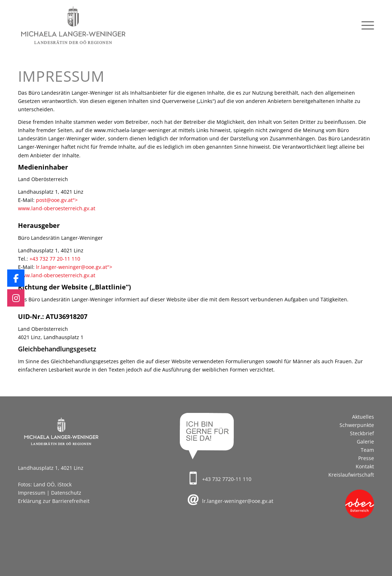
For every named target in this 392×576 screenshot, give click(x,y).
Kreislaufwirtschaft (351, 475)
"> (75, 200)
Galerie (365, 442)
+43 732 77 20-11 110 (55, 259)
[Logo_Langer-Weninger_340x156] (73, 25)
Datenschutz (66, 493)
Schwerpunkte (357, 425)
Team (367, 450)
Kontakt (365, 466)
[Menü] (365, 25)
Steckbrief (362, 433)
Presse (366, 458)
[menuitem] (365, 25)
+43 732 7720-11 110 (227, 479)
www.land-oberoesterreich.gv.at (57, 208)
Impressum (32, 493)
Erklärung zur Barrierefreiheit (54, 501)
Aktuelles (363, 417)
